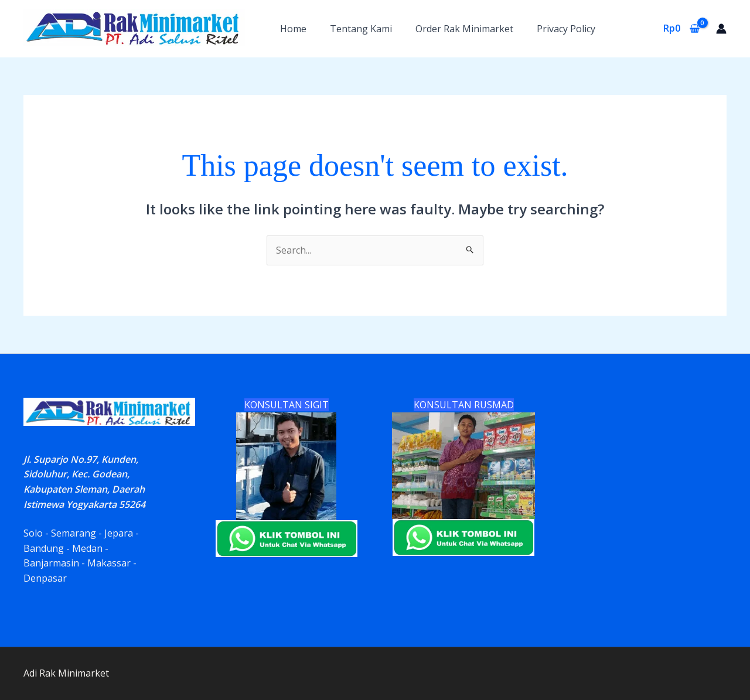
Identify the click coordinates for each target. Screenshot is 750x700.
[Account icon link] (721, 29)
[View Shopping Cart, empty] (681, 29)
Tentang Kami (361, 29)
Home (293, 29)
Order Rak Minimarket (464, 29)
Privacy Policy (566, 29)
